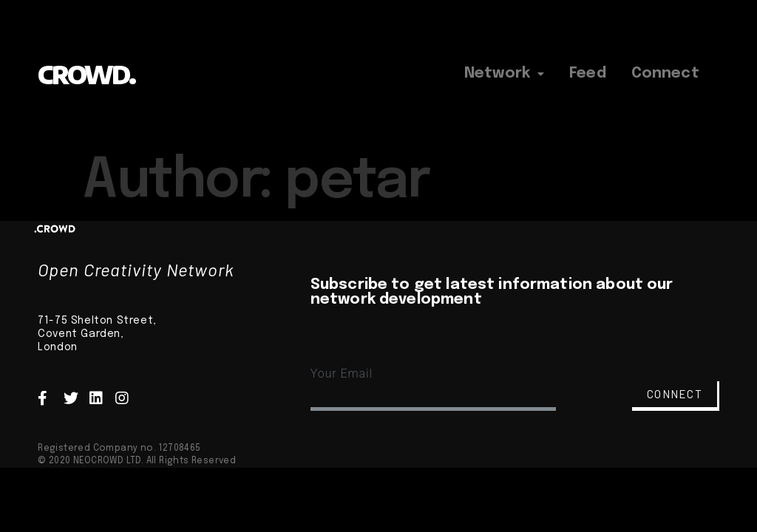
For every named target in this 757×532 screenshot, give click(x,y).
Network (504, 74)
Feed (588, 74)
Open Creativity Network (136, 269)
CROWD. (86, 74)
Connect (665, 74)
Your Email (342, 374)
